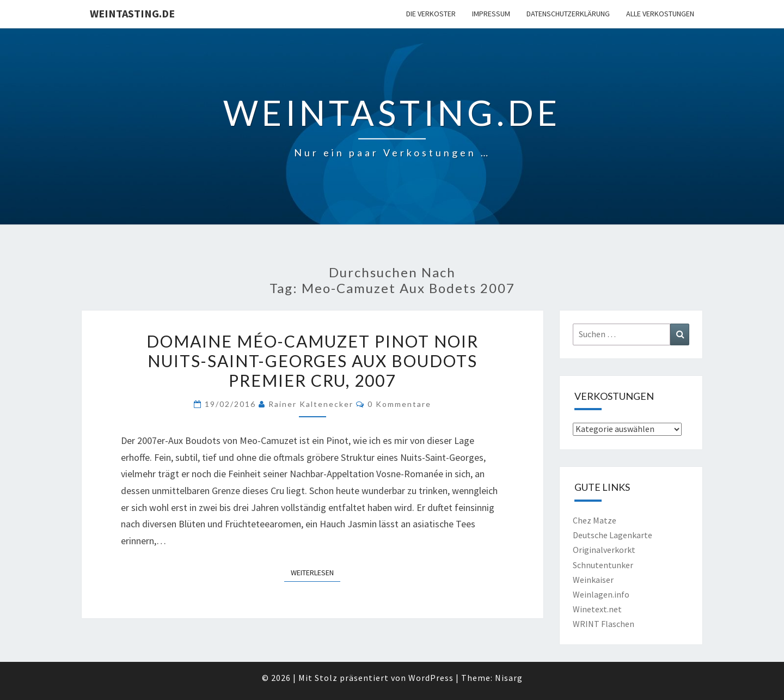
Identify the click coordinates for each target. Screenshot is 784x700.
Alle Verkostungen (660, 14)
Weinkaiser (593, 580)
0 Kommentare (399, 404)
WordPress (431, 678)
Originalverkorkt (604, 550)
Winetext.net (597, 609)
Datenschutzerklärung (568, 14)
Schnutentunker (603, 565)
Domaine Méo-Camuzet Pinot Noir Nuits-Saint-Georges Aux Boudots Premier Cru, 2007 (313, 361)
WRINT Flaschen (604, 624)
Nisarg (509, 678)
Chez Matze (595, 520)
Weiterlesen (316, 572)
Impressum (491, 14)
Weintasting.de (132, 13)
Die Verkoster (431, 14)
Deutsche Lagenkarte (612, 535)
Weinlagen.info (601, 594)
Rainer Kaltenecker (311, 404)
